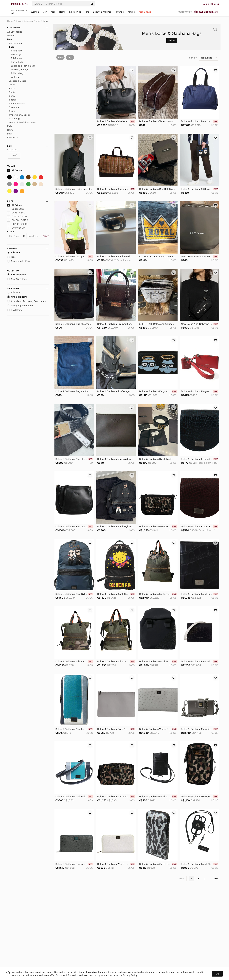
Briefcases (17, 58)
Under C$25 (16, 209)
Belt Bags (16, 54)
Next (215, 879)
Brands (120, 12)
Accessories (16, 43)
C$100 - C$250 (18, 220)
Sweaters (14, 107)
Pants (12, 88)
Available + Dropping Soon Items (27, 301)
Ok (217, 974)
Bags (45, 21)
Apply (46, 236)
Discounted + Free (19, 261)
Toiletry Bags (18, 73)
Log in (206, 4)
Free (11, 257)
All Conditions (17, 275)
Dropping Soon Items (20, 306)
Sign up (215, 4)
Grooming (14, 119)
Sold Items (15, 310)
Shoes (12, 96)
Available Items (17, 297)
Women (35, 12)
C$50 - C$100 (17, 216)
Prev (181, 879)
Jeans (12, 85)
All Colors (15, 170)
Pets (87, 12)
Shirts (12, 92)
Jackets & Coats (18, 81)
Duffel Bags (17, 62)
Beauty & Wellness (103, 12)
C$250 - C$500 (18, 224)
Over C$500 (16, 228)
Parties (131, 12)
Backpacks (17, 51)
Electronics (75, 12)
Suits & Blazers (17, 103)
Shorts (13, 100)
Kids (53, 12)
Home (62, 12)
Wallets (15, 77)
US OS (14, 155)
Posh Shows (145, 12)
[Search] (67, 4)
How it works (184, 12)
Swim (12, 111)
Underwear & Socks (20, 115)
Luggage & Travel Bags (23, 66)
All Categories (15, 32)
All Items (14, 252)
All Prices (14, 205)
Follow (172, 40)
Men (45, 12)
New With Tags (17, 279)
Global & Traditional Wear (23, 122)
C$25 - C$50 (16, 213)
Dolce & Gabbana (25, 21)
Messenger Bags (20, 70)
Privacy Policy (130, 975)
